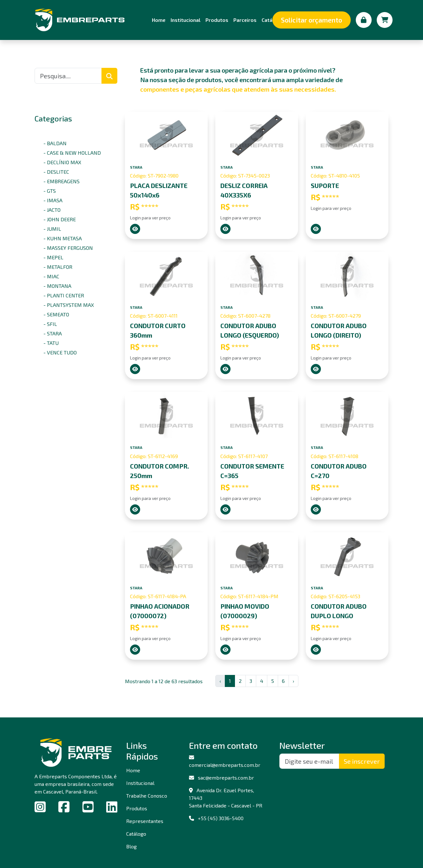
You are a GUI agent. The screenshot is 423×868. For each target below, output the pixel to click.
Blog (131, 846)
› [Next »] (293, 681)
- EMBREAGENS (62, 181)
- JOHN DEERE (60, 219)
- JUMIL (52, 229)
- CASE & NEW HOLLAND (72, 153)
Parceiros (245, 20)
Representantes (145, 821)
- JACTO (52, 210)
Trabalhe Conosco (147, 796)
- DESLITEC (56, 172)
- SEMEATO (56, 314)
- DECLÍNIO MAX (62, 162)
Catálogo (136, 834)
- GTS (50, 191)
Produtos (217, 20)
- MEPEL (53, 257)
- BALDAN (55, 143)
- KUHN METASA (63, 238)
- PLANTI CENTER (64, 295)
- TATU (51, 343)
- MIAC (51, 276)
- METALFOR (58, 267)
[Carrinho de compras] (385, 20)
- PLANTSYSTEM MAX (69, 305)
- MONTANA (57, 286)
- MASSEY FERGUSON (68, 248)
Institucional (185, 20)
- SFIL (50, 324)
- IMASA (53, 200)
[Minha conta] (364, 20)
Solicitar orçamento (312, 20)
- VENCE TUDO (60, 352)
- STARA (53, 333)
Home (159, 20)
